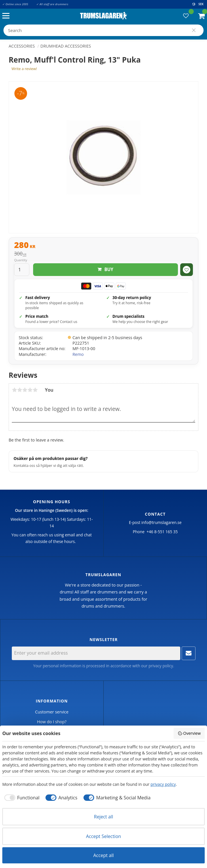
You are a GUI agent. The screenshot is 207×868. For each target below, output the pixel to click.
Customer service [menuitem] (52, 712)
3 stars (25, 390)
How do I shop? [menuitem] (52, 722)
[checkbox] (21, 798)
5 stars (35, 390)
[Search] (194, 30)
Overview (189, 733)
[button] (7, 16)
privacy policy (161, 666)
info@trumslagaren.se (162, 522)
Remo (78, 354)
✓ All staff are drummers (52, 4)
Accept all (103, 855)
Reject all (103, 817)
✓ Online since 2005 (15, 4)
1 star (14, 390)
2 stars (20, 390)
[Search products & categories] (103, 30)
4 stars (30, 390)
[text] (103, 246)
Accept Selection (104, 836)
